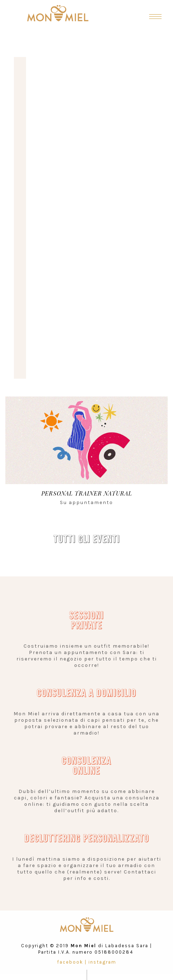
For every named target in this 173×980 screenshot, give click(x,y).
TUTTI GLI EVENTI (87, 539)
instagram (102, 962)
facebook (70, 962)
